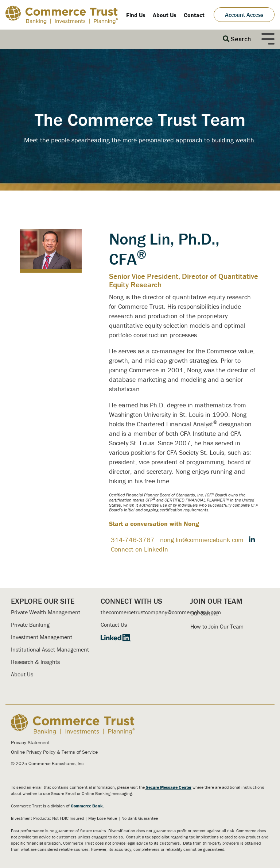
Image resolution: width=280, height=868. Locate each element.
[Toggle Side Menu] (268, 38)
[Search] (237, 39)
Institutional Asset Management (50, 649)
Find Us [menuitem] (136, 15)
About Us (22, 674)
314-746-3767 (133, 540)
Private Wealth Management (46, 612)
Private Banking (30, 625)
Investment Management (42, 637)
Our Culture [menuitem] (204, 613)
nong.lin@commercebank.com (202, 540)
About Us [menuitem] (165, 15)
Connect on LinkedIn (139, 549)
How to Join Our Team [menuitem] (217, 626)
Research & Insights (35, 662)
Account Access (244, 15)
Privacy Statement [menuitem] (30, 742)
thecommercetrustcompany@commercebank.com (161, 612)
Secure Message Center (169, 787)
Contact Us (114, 625)
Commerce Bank (87, 806)
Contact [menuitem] (194, 15)
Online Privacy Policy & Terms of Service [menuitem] (54, 752)
